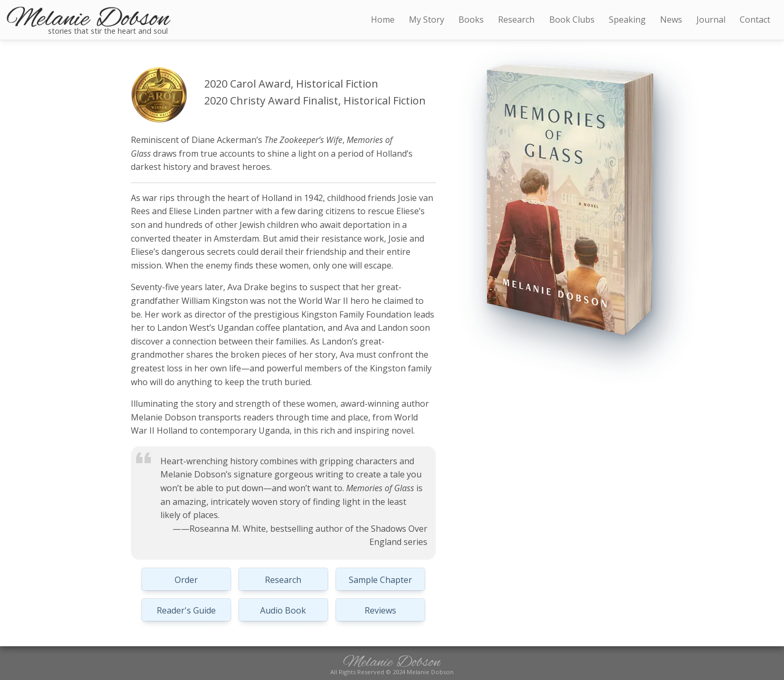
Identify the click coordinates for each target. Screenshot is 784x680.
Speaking (627, 20)
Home (383, 20)
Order (186, 580)
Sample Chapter (380, 580)
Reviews (380, 610)
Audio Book (283, 610)
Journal (711, 20)
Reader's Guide (186, 610)
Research (283, 580)
